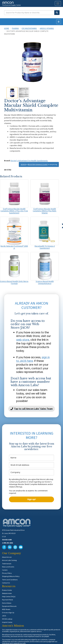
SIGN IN (23, 164)
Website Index (7, 593)
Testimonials (7, 564)
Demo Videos (7, 603)
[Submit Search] (57, 13)
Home (7, 28)
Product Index (7, 590)
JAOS (4, 616)
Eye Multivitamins (29, 28)
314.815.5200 (7, 540)
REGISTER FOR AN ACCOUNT (38, 164)
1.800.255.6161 (7, 543)
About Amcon (7, 557)
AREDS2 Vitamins (47, 28)
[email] (31, 465)
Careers (5, 570)
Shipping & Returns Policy (11, 576)
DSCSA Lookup (7, 619)
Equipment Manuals (9, 606)
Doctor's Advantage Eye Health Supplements (29, 161)
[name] (31, 458)
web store (23, 340)
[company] (31, 472)
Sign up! (32, 499)
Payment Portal (7, 600)
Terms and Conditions (10, 580)
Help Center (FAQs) (9, 596)
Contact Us (6, 583)
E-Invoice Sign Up (8, 613)
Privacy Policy (7, 573)
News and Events (8, 567)
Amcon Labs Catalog (9, 560)
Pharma (15, 28)
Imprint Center (7, 622)
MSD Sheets (6, 609)
